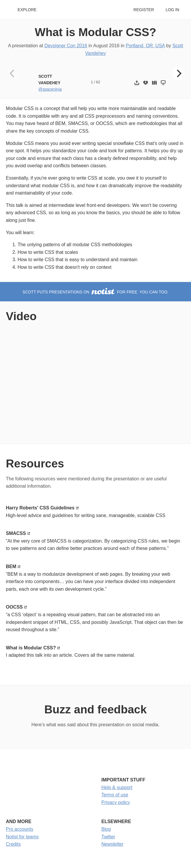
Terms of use (115, 795)
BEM (11, 566)
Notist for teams (22, 837)
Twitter (108, 837)
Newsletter (112, 844)
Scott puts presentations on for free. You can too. (95, 292)
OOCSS (14, 607)
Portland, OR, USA (145, 46)
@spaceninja (50, 89)
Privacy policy (116, 802)
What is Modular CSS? (95, 32)
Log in (173, 10)
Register (144, 10)
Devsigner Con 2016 (66, 46)
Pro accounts (19, 829)
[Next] (178, 73)
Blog (106, 829)
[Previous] (13, 73)
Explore (27, 10)
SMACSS (16, 533)
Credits (13, 844)
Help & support (117, 787)
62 (98, 82)
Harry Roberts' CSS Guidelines (40, 508)
